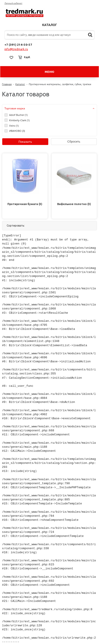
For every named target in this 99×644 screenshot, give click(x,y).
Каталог (50, 25)
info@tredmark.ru (16, 49)
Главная (7, 84)
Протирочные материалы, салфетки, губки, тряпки (60, 84)
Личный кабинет (13, 3)
